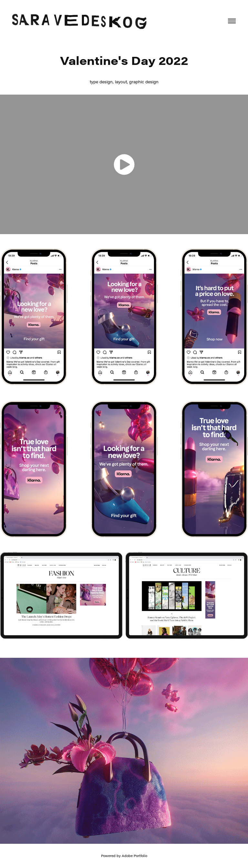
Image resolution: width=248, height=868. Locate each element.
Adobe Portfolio (134, 856)
